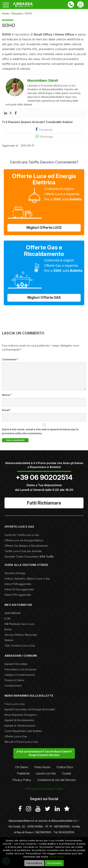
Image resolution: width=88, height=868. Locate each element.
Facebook (44, 129)
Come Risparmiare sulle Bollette (23, 731)
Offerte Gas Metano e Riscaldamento (26, 546)
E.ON (7, 619)
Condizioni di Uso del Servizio (57, 780)
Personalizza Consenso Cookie (44, 789)
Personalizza (34, 863)
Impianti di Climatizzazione (20, 726)
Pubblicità (23, 773)
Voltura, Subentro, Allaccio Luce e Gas (27, 579)
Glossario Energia (15, 573)
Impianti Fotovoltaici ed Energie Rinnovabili (30, 709)
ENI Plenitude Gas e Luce (19, 624)
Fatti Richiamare (44, 503)
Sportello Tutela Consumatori (29, 557)
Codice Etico (65, 767)
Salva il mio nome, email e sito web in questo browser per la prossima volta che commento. (40, 431)
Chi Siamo (22, 767)
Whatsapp (44, 136)
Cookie (66, 773)
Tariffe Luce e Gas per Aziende (23, 551)
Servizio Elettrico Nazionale (21, 635)
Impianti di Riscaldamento (19, 720)
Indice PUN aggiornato (18, 584)
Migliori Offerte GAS (44, 298)
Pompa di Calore (14, 680)
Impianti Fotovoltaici (16, 664)
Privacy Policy (22, 780)
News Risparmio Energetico (21, 715)
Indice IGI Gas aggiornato (19, 589)
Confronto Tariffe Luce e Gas (22, 535)
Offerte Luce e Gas (16, 736)
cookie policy (56, 857)
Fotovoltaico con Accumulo (21, 669)
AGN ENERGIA (13, 613)
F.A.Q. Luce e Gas (15, 704)
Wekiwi (9, 640)
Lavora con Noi (46, 773)
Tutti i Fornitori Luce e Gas (20, 646)
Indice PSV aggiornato (18, 595)
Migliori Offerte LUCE (44, 228)
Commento (10, 359)
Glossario (17, 13)
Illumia (8, 629)
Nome (7, 395)
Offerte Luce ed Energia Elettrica (24, 540)
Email (6, 410)
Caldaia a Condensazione (20, 675)
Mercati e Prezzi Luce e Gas (21, 742)
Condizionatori (13, 686)
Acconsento (54, 863)
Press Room (42, 767)
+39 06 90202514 (44, 477)
